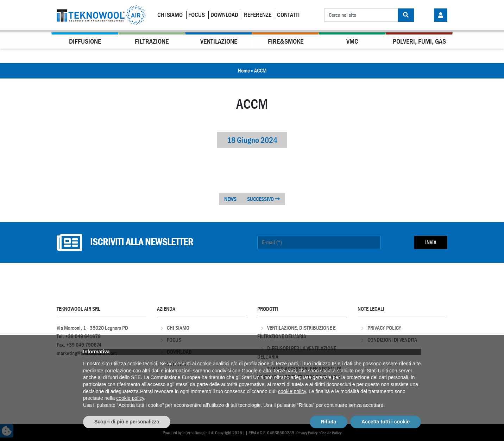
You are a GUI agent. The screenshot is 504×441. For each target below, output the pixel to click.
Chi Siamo (170, 15)
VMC (352, 41)
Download (224, 15)
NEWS (230, 199)
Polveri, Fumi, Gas (419, 41)
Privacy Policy (384, 328)
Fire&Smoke (286, 41)
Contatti (288, 15)
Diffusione (85, 41)
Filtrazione (152, 41)
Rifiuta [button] (329, 422)
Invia (431, 242)
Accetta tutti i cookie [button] (386, 422)
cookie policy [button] (292, 391)
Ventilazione (219, 41)
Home (244, 71)
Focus (197, 15)
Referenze (258, 15)
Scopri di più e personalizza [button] (127, 422)
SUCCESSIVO (263, 199)
